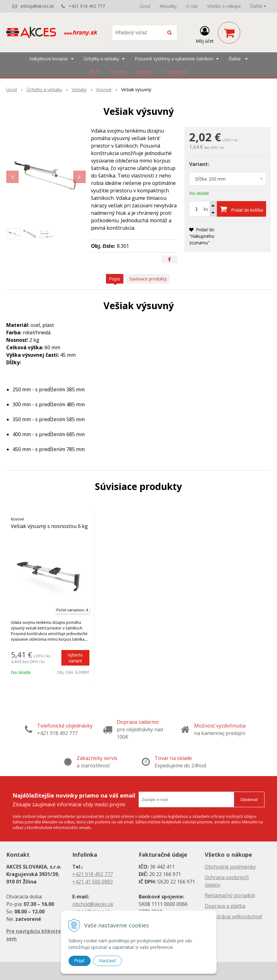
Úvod (145, 6)
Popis (115, 279)
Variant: (199, 164)
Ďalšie (258, 6)
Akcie (95, 71)
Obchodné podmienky (230, 867)
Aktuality (168, 6)
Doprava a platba (225, 906)
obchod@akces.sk (93, 904)
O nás (192, 6)
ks (206, 209)
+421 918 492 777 (87, 6)
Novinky (118, 71)
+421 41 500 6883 (93, 882)
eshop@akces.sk (37, 6)
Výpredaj (145, 71)
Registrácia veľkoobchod (233, 916)
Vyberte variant (75, 658)
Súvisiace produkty (148, 279)
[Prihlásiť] (205, 34)
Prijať (80, 961)
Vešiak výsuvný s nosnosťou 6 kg (49, 526)
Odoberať (249, 800)
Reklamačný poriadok (230, 895)
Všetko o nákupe (224, 6)
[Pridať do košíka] (241, 209)
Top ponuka (176, 71)
